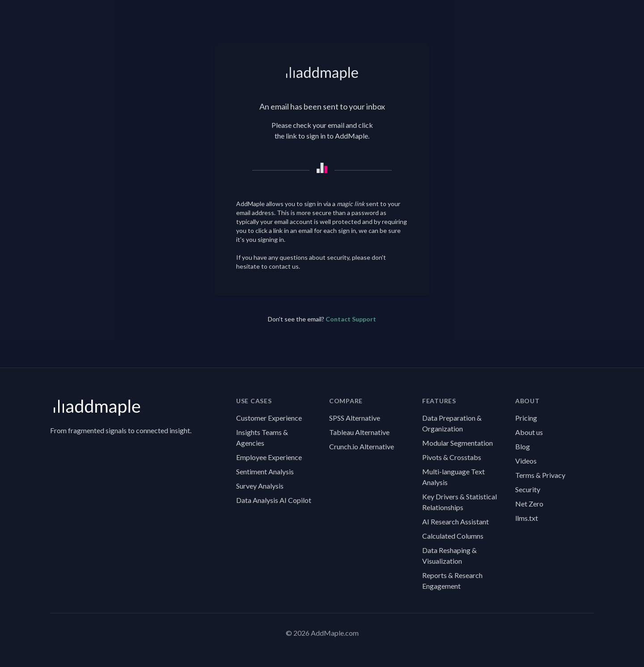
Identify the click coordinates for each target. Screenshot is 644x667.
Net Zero (529, 504)
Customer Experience (269, 418)
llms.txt (527, 518)
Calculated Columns (453, 536)
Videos (526, 461)
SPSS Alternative (355, 418)
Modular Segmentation (458, 443)
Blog (523, 446)
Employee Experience (269, 457)
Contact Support (351, 319)
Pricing (526, 418)
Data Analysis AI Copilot (274, 500)
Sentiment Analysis (265, 471)
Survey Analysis (260, 486)
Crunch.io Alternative (362, 446)
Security (528, 489)
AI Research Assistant (455, 521)
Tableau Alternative (359, 432)
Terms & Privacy (540, 475)
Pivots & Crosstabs (452, 457)
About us (529, 432)
